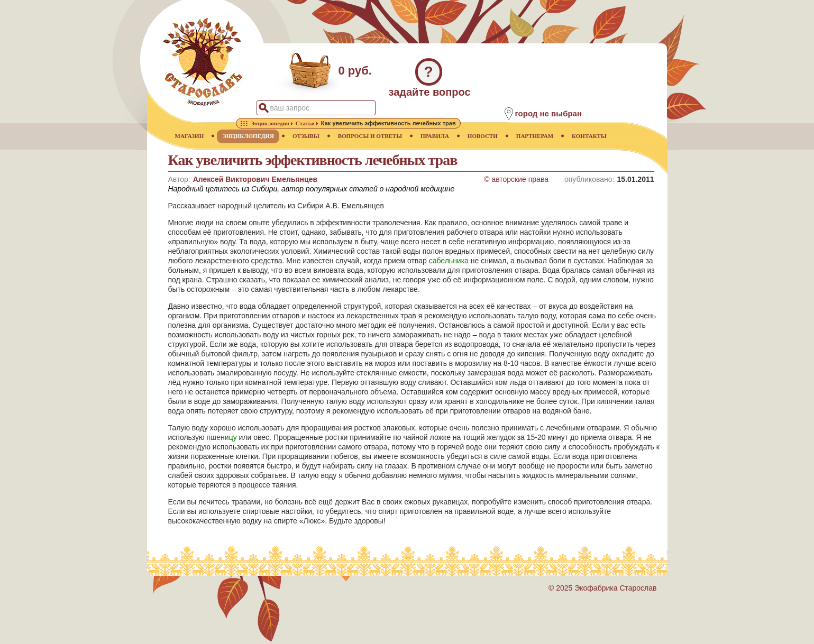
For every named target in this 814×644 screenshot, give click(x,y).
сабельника (449, 261)
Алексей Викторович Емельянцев (255, 179)
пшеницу (222, 437)
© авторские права (516, 179)
